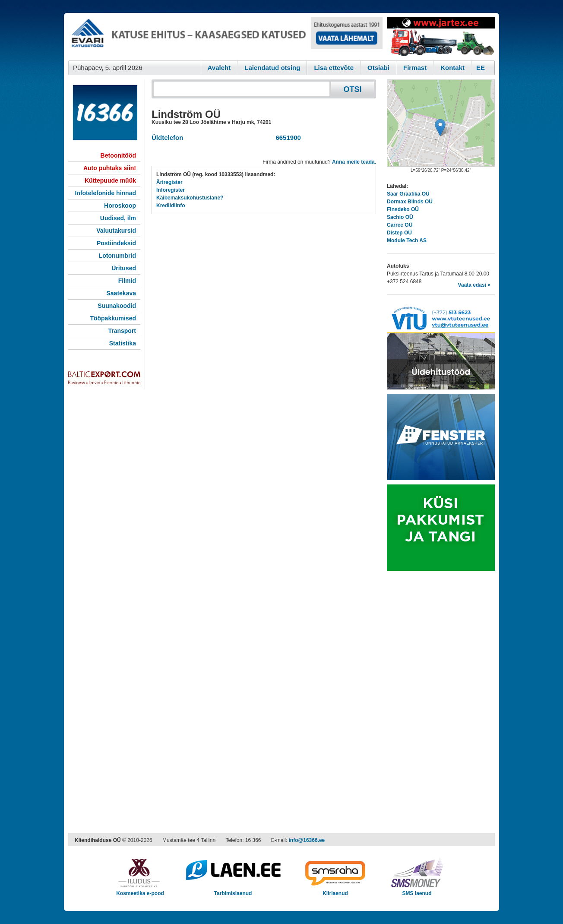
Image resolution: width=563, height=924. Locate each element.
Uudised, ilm (118, 218)
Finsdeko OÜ (403, 209)
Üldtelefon (167, 138)
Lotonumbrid (117, 256)
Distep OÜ (399, 233)
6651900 (286, 138)
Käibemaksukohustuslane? (190, 198)
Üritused (124, 268)
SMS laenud (417, 891)
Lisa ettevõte (334, 68)
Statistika (123, 343)
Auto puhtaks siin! (110, 168)
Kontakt (452, 68)
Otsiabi (378, 68)
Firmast (415, 68)
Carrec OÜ (400, 225)
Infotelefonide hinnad (105, 193)
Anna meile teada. (354, 162)
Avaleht (219, 68)
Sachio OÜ (400, 217)
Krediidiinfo (171, 206)
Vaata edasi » (474, 285)
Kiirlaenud (335, 891)
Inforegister (171, 190)
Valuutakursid (116, 231)
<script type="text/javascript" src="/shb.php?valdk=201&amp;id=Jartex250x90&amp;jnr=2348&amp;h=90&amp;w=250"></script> (441, 37)
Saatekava (121, 293)
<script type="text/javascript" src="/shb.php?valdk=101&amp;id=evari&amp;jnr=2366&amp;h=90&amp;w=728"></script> (225, 37)
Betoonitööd (118, 155)
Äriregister (169, 182)
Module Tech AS (407, 240)
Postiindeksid (116, 243)
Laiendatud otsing (272, 68)
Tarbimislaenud (233, 891)
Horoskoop (120, 206)
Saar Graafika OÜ (408, 194)
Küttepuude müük (110, 180)
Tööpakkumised (113, 318)
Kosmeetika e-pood (140, 891)
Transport (122, 331)
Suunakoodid (117, 306)
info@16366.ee (307, 840)
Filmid (127, 281)
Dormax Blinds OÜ (410, 202)
